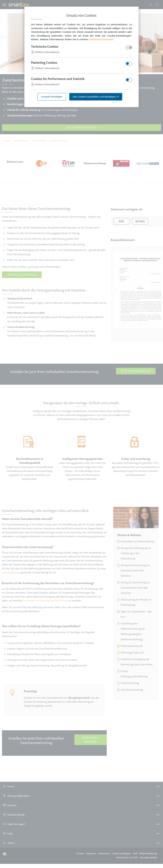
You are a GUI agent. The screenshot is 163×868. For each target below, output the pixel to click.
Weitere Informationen (45, 52)
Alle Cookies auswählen (96, 97)
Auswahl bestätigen (52, 97)
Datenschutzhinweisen (101, 39)
